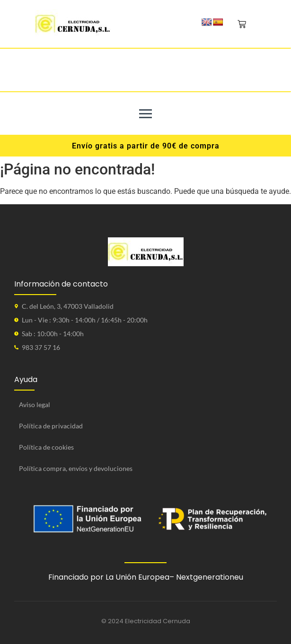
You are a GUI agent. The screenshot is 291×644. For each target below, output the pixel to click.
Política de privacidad (51, 426)
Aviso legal (35, 405)
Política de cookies (46, 447)
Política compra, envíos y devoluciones (76, 468)
